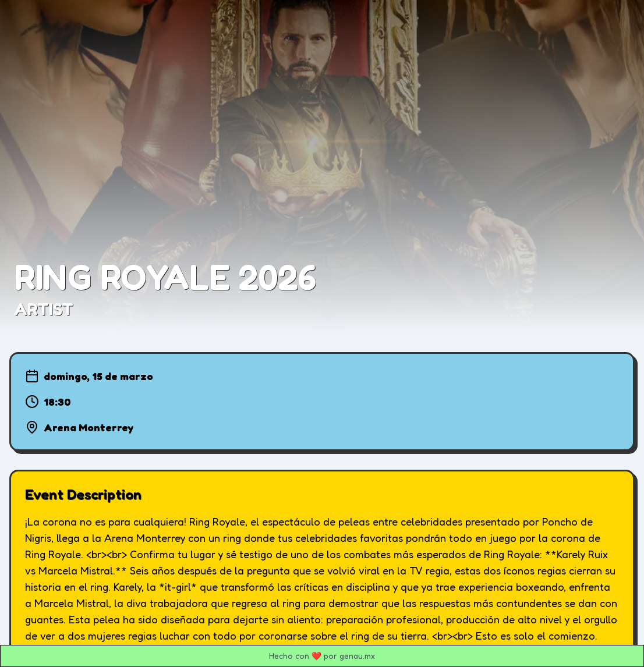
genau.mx (357, 656)
